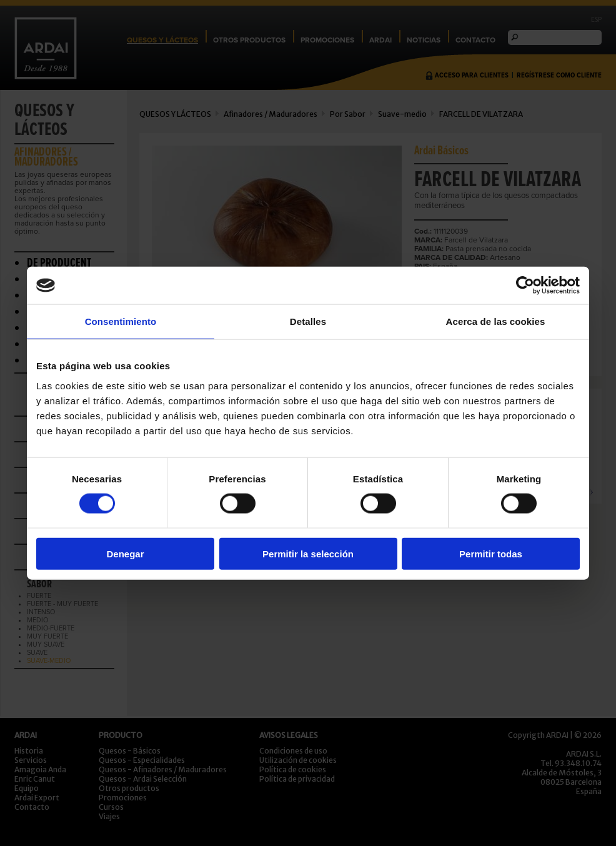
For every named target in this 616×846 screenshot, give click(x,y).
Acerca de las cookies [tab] (496, 321)
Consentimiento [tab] (121, 321)
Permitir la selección (308, 553)
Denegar (125, 553)
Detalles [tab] (308, 321)
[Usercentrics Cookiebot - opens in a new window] (525, 286)
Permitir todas (491, 553)
